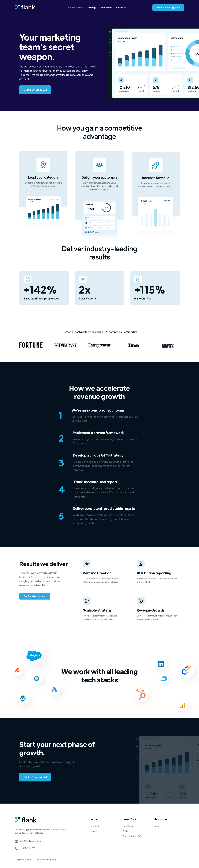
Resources (106, 8)
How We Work (76, 8)
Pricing (92, 8)
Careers (121, 8)
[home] (25, 8)
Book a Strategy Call (168, 8)
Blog (157, 826)
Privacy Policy (51, 860)
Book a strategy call (35, 597)
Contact (95, 826)
